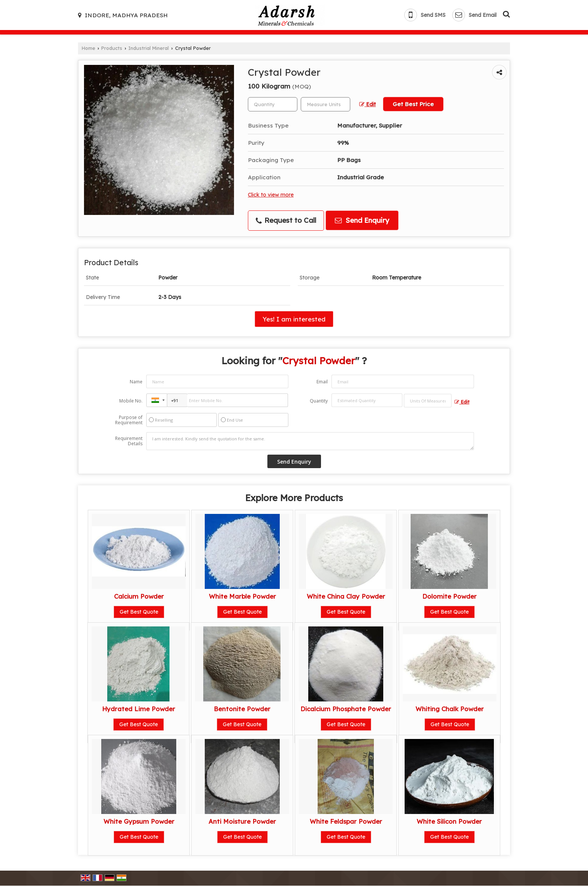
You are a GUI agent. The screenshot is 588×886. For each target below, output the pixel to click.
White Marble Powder (242, 596)
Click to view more (271, 194)
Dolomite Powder (449, 596)
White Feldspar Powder (346, 821)
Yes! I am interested (294, 319)
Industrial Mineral (148, 48)
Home (88, 48)
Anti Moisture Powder (242, 821)
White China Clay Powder (346, 596)
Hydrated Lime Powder (139, 709)
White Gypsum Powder (139, 821)
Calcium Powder (139, 596)
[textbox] (325, 104)
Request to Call (286, 220)
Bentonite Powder (242, 709)
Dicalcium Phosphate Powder (346, 709)
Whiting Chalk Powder (450, 709)
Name (136, 382)
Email (322, 382)
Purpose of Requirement (129, 420)
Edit (367, 104)
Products (112, 48)
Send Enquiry (362, 220)
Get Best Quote (139, 612)
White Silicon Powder (449, 821)
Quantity (319, 401)
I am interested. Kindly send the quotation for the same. (310, 441)
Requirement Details (129, 441)
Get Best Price (413, 104)
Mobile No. (131, 401)
